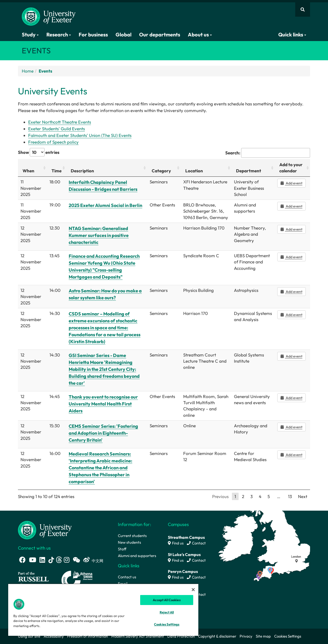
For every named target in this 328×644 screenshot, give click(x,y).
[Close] (193, 590)
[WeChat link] (76, 560)
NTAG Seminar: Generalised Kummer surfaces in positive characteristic (99, 235)
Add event (291, 183)
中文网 (98, 561)
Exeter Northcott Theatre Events (60, 122)
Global (124, 34)
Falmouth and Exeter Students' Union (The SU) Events (80, 135)
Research (59, 34)
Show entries (39, 152)
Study (30, 34)
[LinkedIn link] (42, 560)
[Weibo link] (86, 560)
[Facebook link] (22, 560)
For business (93, 34)
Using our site (29, 636)
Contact (196, 543)
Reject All (167, 612)
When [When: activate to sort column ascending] (28, 171)
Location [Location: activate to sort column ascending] (194, 171)
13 (290, 496)
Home (28, 71)
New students (129, 542)
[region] (103, 610)
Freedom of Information (88, 636)
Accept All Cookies (167, 600)
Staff (122, 549)
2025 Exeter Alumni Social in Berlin (105, 205)
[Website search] (303, 9)
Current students (132, 536)
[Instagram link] (67, 560)
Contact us (127, 577)
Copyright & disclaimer (217, 636)
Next (303, 496)
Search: (268, 153)
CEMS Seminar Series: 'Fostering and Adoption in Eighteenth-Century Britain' (103, 433)
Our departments (160, 34)
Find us (176, 543)
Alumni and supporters (137, 556)
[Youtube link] (33, 560)
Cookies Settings (288, 636)
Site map (263, 636)
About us (200, 34)
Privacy (246, 636)
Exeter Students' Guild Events (57, 129)
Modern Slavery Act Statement (138, 636)
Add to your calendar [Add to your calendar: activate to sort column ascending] (291, 168)
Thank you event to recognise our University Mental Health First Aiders (103, 404)
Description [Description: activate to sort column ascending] (82, 171)
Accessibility (54, 636)
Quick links (292, 34)
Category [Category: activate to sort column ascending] (161, 171)
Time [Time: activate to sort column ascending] (57, 171)
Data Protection (181, 636)
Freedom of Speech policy (53, 142)
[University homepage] (45, 530)
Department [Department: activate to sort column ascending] (249, 171)
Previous (220, 496)
